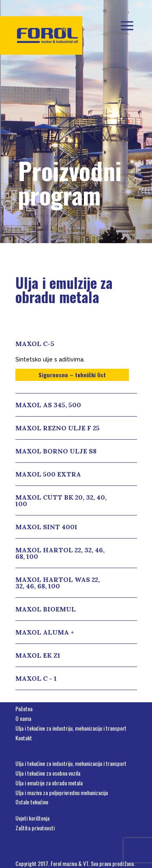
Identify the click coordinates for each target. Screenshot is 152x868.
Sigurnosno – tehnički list (72, 375)
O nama (23, 718)
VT (86, 863)
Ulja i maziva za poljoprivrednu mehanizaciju (62, 792)
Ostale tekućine (32, 802)
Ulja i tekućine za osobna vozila (48, 773)
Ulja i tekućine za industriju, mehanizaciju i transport (71, 728)
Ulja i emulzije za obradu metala (49, 783)
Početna (24, 709)
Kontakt (24, 738)
